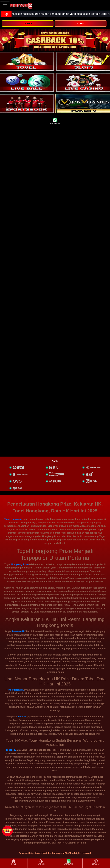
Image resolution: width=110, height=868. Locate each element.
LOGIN (81, 24)
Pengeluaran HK (15, 690)
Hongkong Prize (20, 564)
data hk (22, 717)
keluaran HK (19, 631)
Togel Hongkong (13, 519)
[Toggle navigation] (5, 6)
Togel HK (11, 750)
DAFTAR (28, 24)
